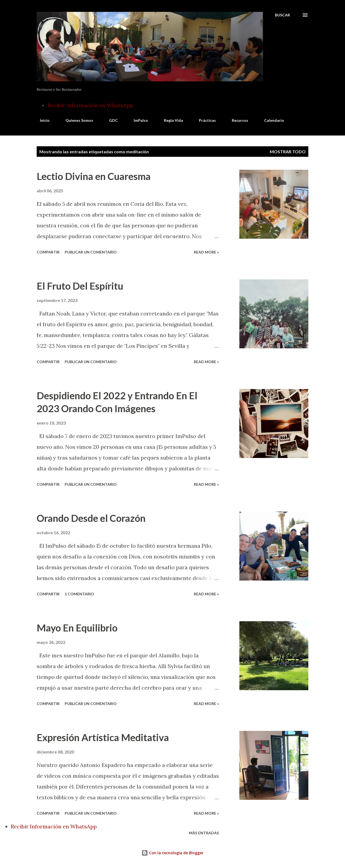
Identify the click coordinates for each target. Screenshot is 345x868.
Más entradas (204, 833)
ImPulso (138, 120)
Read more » (206, 252)
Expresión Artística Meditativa (103, 737)
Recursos (237, 120)
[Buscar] (282, 15)
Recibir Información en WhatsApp (54, 826)
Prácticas (204, 120)
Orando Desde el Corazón (91, 518)
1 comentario (79, 594)
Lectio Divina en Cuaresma (94, 176)
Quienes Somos (76, 120)
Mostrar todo (288, 152)
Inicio (42, 120)
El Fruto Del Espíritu (80, 286)
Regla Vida (170, 120)
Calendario (271, 120)
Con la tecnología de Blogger (172, 853)
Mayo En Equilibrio (77, 628)
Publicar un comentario (91, 252)
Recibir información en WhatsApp (90, 105)
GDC (110, 120)
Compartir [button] (48, 252)
